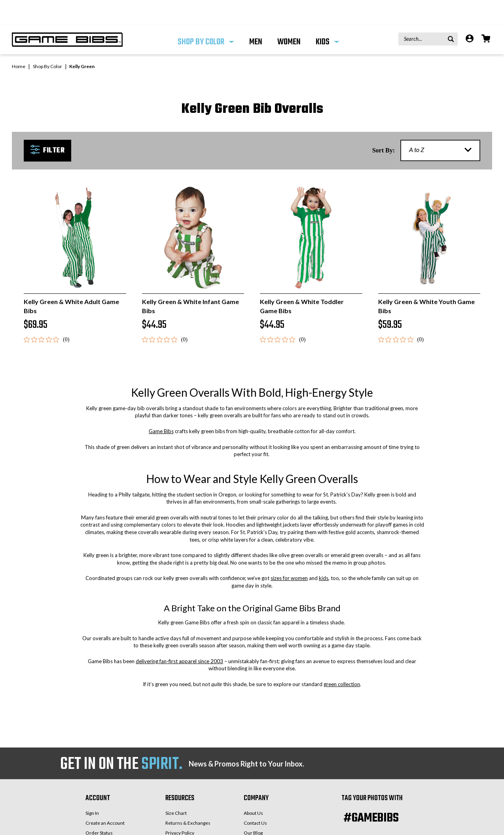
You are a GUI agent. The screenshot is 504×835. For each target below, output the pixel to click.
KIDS (328, 17)
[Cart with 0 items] (486, 15)
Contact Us (255, 798)
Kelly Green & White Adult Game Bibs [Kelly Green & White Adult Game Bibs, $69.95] (71, 282)
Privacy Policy (180, 808)
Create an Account (105, 798)
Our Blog (253, 808)
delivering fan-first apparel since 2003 (179, 637)
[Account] (470, 15)
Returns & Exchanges (188, 798)
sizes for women (289, 553)
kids (324, 553)
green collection (342, 660)
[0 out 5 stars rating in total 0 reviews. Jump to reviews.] (46, 315)
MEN (256, 17)
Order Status (99, 808)
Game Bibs (161, 407)
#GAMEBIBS (371, 794)
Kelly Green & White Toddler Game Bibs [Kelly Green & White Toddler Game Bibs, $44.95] (302, 282)
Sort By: (384, 126)
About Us (253, 788)
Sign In (92, 788)
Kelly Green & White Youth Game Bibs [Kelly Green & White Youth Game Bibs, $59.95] (426, 282)
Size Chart (176, 788)
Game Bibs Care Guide (189, 818)
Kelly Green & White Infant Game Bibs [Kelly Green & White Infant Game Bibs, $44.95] (190, 282)
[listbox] (440, 126)
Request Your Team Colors (272, 818)
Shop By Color (206, 17)
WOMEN (289, 17)
